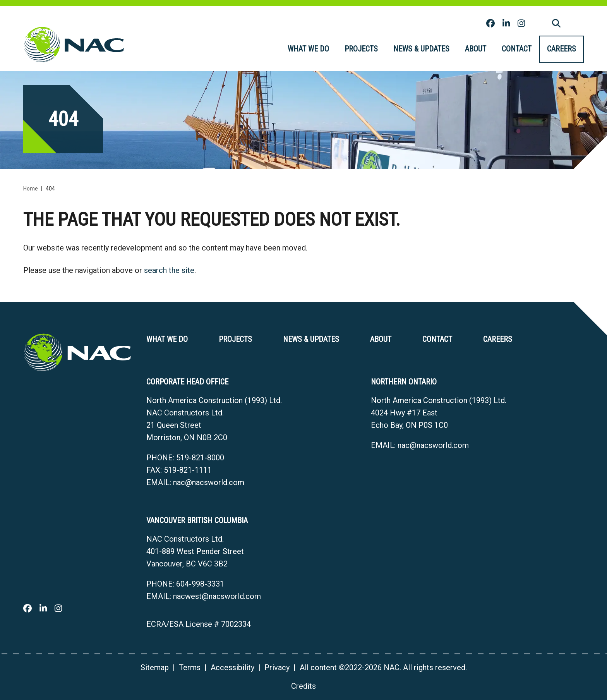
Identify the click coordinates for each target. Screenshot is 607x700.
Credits (303, 686)
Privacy (277, 667)
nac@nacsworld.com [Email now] (209, 482)
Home (31, 189)
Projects (361, 49)
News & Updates (421, 49)
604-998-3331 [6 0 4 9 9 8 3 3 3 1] (200, 584)
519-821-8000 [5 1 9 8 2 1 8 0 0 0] (200, 458)
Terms (190, 667)
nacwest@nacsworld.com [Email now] (217, 596)
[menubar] (432, 49)
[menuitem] (308, 49)
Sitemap (155, 667)
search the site (169, 270)
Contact (517, 49)
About (476, 49)
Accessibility (232, 667)
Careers (562, 49)
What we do (308, 49)
